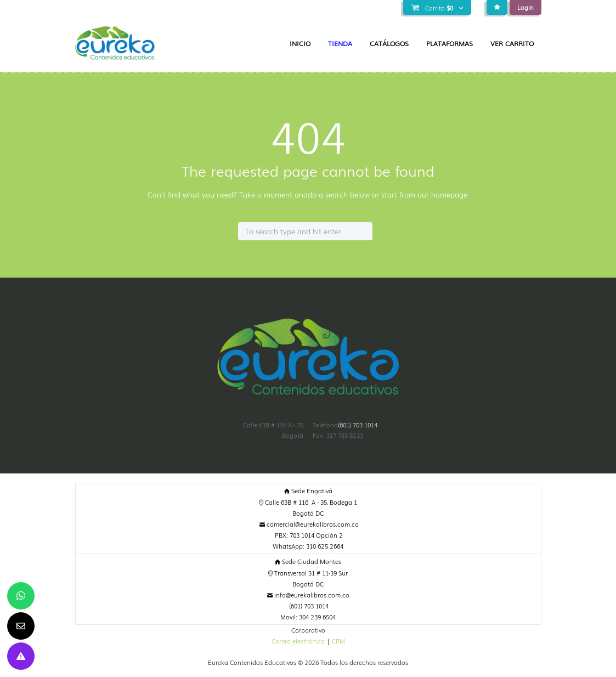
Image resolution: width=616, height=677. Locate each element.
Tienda (340, 43)
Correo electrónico (298, 641)
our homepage (442, 194)
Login (525, 7)
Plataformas (450, 43)
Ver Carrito (512, 43)
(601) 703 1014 (358, 425)
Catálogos (389, 43)
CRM (338, 641)
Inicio (300, 43)
